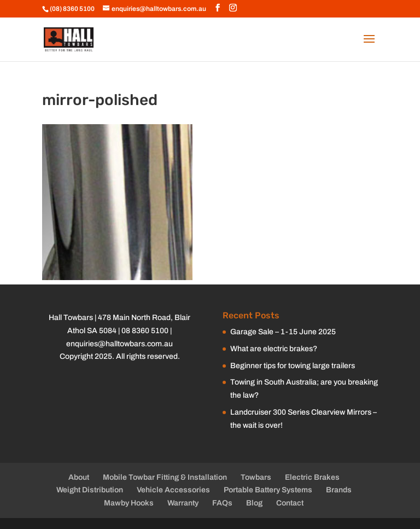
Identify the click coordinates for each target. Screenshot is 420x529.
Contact (290, 503)
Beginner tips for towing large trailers (293, 366)
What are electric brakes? (274, 349)
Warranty (183, 503)
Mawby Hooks (129, 503)
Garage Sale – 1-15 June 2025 (283, 332)
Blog (254, 503)
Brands (339, 490)
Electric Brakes (312, 477)
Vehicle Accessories (173, 490)
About (79, 477)
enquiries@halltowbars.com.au (119, 344)
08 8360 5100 (145, 331)
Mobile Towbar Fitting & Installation (165, 477)
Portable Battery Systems (268, 490)
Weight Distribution (90, 490)
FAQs (222, 503)
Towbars (256, 477)
